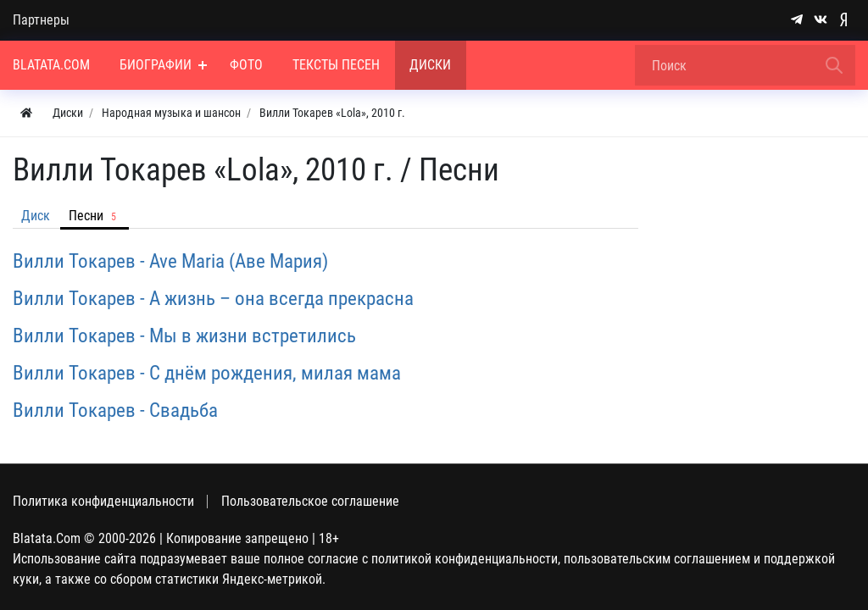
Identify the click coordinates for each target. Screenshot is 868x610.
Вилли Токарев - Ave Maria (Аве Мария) (170, 261)
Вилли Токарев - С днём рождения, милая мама (207, 373)
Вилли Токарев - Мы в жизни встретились (184, 335)
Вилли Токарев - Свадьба (115, 410)
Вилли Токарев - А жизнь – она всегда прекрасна (213, 298)
